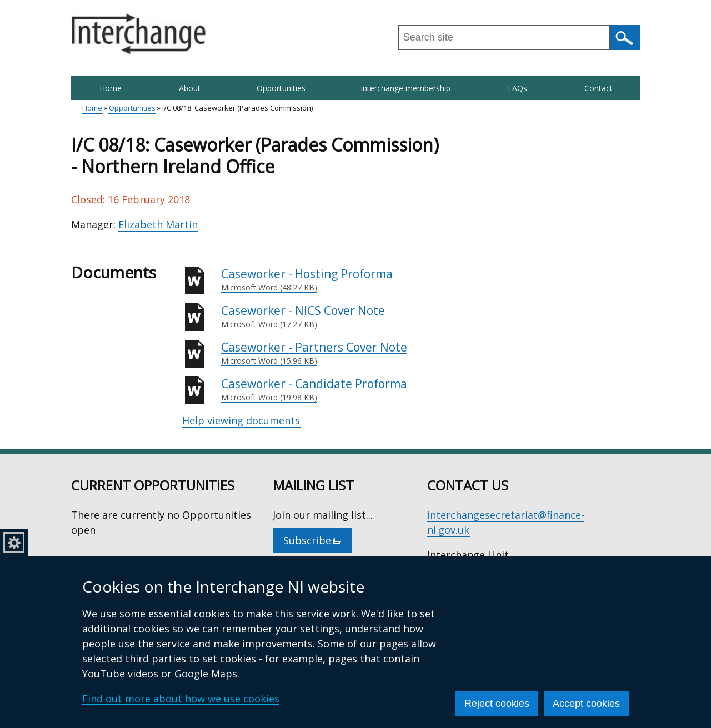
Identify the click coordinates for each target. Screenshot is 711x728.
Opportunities (281, 88)
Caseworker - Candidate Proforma (331, 390)
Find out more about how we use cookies (181, 699)
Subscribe (317, 543)
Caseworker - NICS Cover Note (331, 317)
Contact (599, 88)
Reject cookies (497, 704)
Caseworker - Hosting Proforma (331, 280)
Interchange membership (405, 88)
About (190, 88)
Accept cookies (586, 704)
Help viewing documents (241, 420)
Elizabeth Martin (158, 224)
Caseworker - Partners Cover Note (331, 353)
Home (111, 88)
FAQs (517, 88)
